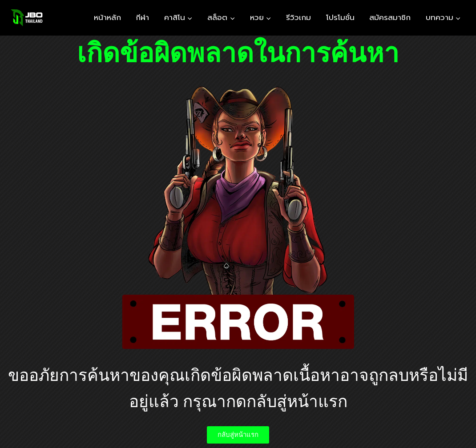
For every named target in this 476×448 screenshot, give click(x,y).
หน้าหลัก (107, 17)
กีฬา (142, 17)
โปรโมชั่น (340, 17)
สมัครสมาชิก (390, 17)
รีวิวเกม (299, 17)
